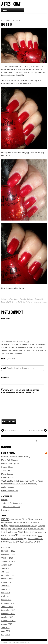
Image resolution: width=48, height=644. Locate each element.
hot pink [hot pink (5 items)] (4, 529)
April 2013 (6, 596)
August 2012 (7, 624)
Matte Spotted (7, 474)
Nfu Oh (12, 302)
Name (8, 359)
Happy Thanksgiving (10, 463)
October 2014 (7, 558)
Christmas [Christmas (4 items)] (10, 523)
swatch (44, 302)
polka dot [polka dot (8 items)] (5, 539)
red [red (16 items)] (25, 538)
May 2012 (6, 635)
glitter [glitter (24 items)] (5, 525)
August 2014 (7, 565)
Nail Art (4, 500)
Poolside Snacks (8, 477)
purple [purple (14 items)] (14, 538)
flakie (3, 302)
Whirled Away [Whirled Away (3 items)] (29, 542)
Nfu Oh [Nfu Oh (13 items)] (22, 532)
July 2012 (5, 628)
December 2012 (8, 610)
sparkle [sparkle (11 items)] (5, 542)
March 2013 (6, 600)
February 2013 (8, 603)
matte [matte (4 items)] (30, 529)
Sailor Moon (6, 470)
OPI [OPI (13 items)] (16, 535)
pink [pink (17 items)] (39, 535)
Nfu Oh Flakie (27, 302)
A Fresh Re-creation (11, 507)
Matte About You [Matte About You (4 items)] (38, 529)
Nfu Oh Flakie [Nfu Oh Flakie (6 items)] (32, 532)
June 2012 (6, 631)
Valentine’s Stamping (36, 430)
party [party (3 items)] (27, 536)
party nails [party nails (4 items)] (33, 536)
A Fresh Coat (11, 4)
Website (5, 378)
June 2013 (6, 589)
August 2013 (7, 582)
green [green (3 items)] (16, 526)
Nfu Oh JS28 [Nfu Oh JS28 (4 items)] (6, 536)
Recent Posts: (8, 453)
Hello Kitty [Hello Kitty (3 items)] (34, 526)
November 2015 (8, 551)
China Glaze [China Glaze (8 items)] (27, 519)
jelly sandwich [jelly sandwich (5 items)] (17, 529)
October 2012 (7, 617)
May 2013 (6, 593)
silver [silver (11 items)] (40, 539)
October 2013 (7, 579)
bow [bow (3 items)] (20, 520)
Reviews (30, 299)
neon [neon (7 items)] (15, 532)
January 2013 (7, 607)
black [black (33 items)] (5, 519)
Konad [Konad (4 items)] (25, 529)
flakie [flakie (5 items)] (16, 522)
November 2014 (8, 554)
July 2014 (5, 568)
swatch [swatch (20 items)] (20, 542)
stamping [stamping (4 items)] (12, 542)
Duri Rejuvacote (8, 487)
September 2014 (8, 561)
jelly (7, 302)
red (34, 302)
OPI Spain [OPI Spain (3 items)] (22, 536)
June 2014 (6, 572)
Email (18, 368)
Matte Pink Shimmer (10, 460)
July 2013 (5, 586)
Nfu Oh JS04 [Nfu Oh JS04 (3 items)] (42, 532)
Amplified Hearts (10, 430)
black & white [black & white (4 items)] (14, 520)
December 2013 (8, 575)
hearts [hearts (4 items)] (28, 526)
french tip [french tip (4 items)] (36, 523)
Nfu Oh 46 (18, 302)
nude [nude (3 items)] (12, 536)
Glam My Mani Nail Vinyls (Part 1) (16, 456)
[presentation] (12, 407)
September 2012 (8, 621)
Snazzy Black (7, 467)
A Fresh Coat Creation (12, 503)
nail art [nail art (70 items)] (7, 531)
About (5, 10)
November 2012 (8, 614)
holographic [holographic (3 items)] (41, 526)
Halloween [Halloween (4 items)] (22, 526)
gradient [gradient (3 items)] (11, 526)
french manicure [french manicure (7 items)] (25, 522)
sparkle (38, 302)
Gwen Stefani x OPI (10, 491)
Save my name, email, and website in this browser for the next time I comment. (20, 391)
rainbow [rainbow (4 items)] (20, 539)
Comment (6, 319)
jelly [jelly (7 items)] (9, 529)
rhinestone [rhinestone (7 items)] (32, 539)
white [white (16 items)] (37, 542)
